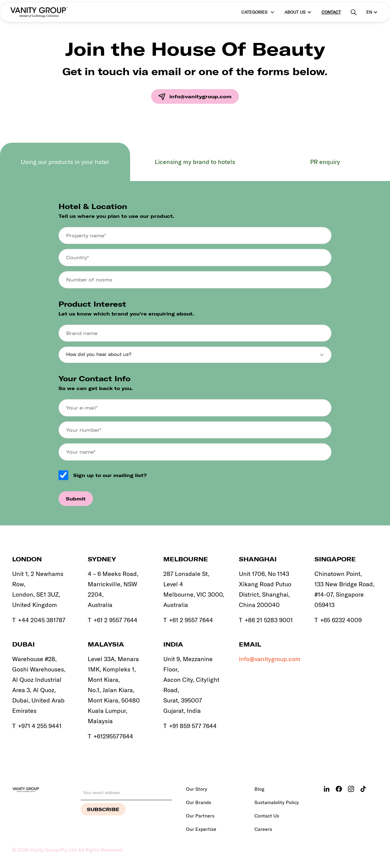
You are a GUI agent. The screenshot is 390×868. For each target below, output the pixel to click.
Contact (331, 12)
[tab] (65, 162)
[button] (257, 12)
